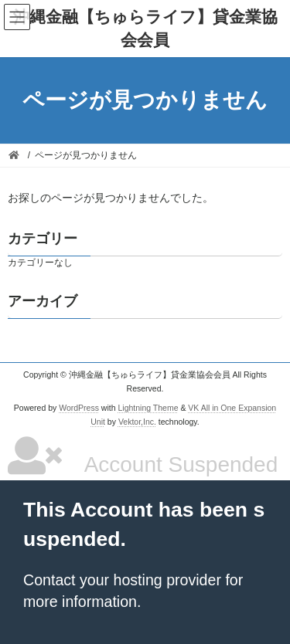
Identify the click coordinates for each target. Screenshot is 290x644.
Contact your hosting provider (122, 580)
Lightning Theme (148, 408)
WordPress (79, 408)
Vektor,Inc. (137, 421)
